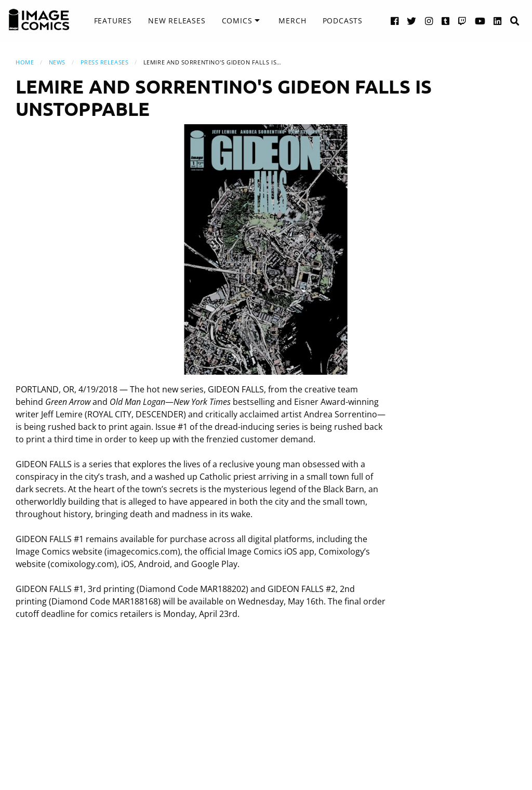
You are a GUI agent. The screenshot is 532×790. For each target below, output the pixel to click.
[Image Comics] (39, 20)
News (57, 62)
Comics (237, 21)
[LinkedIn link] (498, 21)
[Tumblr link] (446, 21)
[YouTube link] (480, 21)
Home (25, 62)
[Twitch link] (462, 21)
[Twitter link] (412, 21)
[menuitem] (113, 21)
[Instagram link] (429, 21)
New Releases (177, 21)
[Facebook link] (395, 21)
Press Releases (105, 62)
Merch (292, 21)
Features (113, 21)
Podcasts (343, 21)
